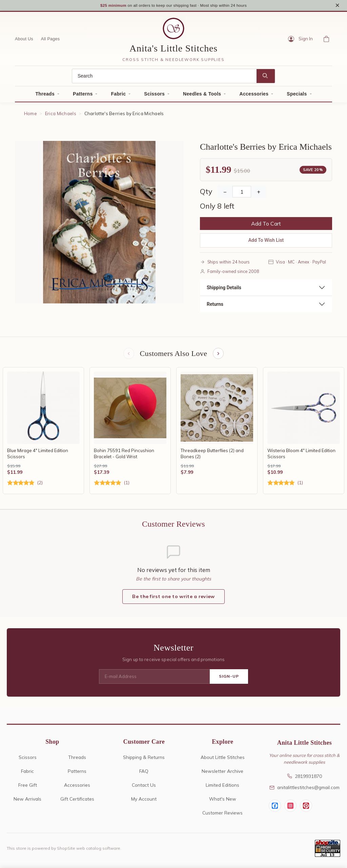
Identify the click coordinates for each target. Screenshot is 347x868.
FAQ (144, 773)
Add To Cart (266, 225)
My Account (144, 800)
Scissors (154, 95)
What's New (223, 800)
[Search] (164, 77)
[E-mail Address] (154, 678)
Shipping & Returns (144, 759)
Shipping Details (224, 288)
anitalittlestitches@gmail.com (304, 789)
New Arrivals (27, 800)
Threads (45, 95)
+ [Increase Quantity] (259, 193)
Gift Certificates (77, 800)
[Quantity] (242, 193)
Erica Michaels (61, 114)
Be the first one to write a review (173, 598)
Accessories (254, 95)
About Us (24, 40)
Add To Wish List (266, 241)
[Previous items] (128, 355)
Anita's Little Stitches (173, 49)
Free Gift (28, 787)
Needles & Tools (202, 95)
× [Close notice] (337, 6)
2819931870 (304, 778)
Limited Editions (222, 787)
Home (30, 114)
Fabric (118, 95)
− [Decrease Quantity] (225, 193)
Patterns (83, 95)
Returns (215, 305)
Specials (297, 95)
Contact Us (144, 787)
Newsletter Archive (222, 773)
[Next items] (219, 355)
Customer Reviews (222, 814)
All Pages (50, 40)
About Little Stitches (223, 759)
